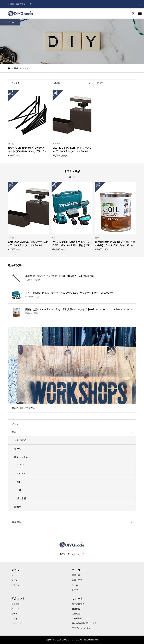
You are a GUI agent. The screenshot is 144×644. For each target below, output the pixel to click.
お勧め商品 (20, 440)
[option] (28, 216)
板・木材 (21, 498)
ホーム (14, 575)
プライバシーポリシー (82, 628)
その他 (20, 465)
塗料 (19, 482)
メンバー (15, 609)
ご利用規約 (77, 619)
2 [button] (74, 177)
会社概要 (76, 609)
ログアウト (16, 623)
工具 (19, 490)
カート (14, 614)
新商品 (18, 507)
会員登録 (15, 604)
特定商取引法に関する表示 (84, 623)
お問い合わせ (78, 604)
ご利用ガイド (78, 614)
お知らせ (15, 585)
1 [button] (70, 177)
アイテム (21, 473)
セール (18, 449)
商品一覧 (76, 575)
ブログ (15, 424)
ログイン (15, 619)
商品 (14, 432)
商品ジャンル (21, 457)
